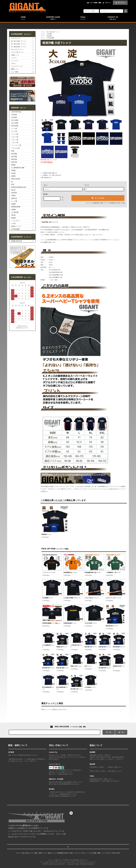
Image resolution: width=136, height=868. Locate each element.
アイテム (120, 3)
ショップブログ (106, 853)
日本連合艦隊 (51, 38)
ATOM (118, 853)
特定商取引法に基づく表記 (117, 203)
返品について (104, 203)
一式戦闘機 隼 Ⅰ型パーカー (113, 573)
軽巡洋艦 (49, 36)
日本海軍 (49, 34)
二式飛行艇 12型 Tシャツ (77, 646)
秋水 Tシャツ (88, 666)
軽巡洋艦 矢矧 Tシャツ (48, 668)
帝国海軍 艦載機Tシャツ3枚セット (51, 623)
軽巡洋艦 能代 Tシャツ (119, 647)
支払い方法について (28, 853)
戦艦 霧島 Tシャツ (46, 534)
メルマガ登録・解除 (95, 3)
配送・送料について (41, 853)
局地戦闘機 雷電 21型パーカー (93, 573)
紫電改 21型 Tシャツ (76, 666)
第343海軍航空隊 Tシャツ (62, 688)
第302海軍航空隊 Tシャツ (48, 688)
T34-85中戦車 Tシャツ (91, 623)
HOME (23, 18)
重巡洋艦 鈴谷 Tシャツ (112, 626)
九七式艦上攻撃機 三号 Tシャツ (72, 598)
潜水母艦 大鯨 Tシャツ (77, 689)
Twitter (83, 18)
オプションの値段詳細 (92, 203)
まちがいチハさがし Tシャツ (113, 598)
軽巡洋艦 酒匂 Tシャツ (105, 647)
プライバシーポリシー (81, 853)
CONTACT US (113, 18)
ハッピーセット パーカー (49, 573)
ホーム (43, 32)
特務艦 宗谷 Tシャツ (62, 647)
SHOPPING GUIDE (53, 18)
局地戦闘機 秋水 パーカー (70, 573)
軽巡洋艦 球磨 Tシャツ (62, 668)
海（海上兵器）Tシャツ (53, 32)
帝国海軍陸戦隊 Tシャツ (70, 623)
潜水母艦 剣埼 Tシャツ (105, 668)
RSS (114, 853)
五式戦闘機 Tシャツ (48, 598)
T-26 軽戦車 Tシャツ (90, 687)
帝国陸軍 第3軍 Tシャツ (119, 667)
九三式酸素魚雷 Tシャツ (48, 646)
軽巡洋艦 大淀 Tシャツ (91, 647)
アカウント (108, 3)
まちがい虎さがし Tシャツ (92, 598)
